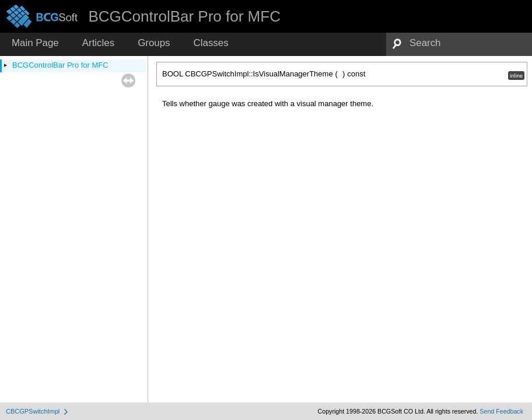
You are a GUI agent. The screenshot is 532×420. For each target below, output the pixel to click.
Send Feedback (501, 411)
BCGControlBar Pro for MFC (60, 65)
